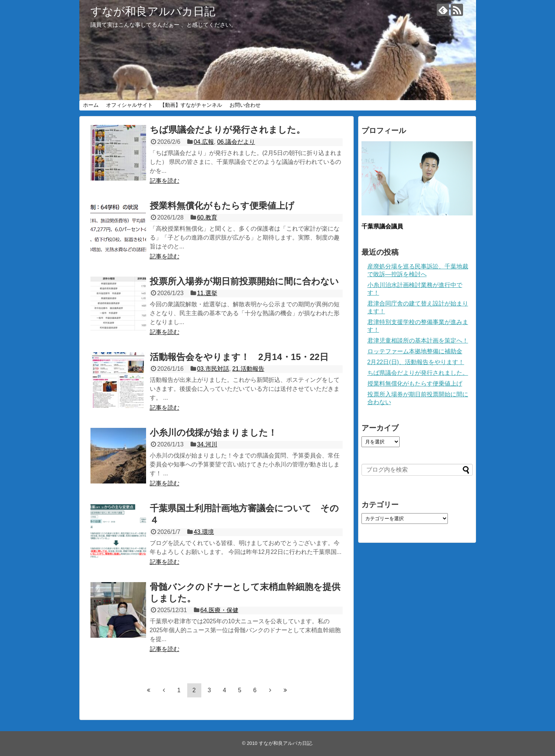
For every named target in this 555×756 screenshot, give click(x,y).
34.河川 (207, 444)
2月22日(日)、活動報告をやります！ (416, 362)
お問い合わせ (245, 105)
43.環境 (204, 532)
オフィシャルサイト (129, 105)
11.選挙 (207, 293)
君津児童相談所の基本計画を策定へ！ (418, 341)
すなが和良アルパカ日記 (153, 11)
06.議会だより (236, 142)
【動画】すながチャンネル (191, 105)
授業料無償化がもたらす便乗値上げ (222, 206)
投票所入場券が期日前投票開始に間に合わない (244, 281)
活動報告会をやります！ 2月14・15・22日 (239, 357)
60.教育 (207, 217)
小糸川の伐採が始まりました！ (213, 433)
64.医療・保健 (219, 610)
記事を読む (165, 181)
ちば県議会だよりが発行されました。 (227, 130)
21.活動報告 (248, 369)
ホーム (91, 105)
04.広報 (204, 142)
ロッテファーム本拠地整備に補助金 (415, 351)
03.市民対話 (213, 369)
